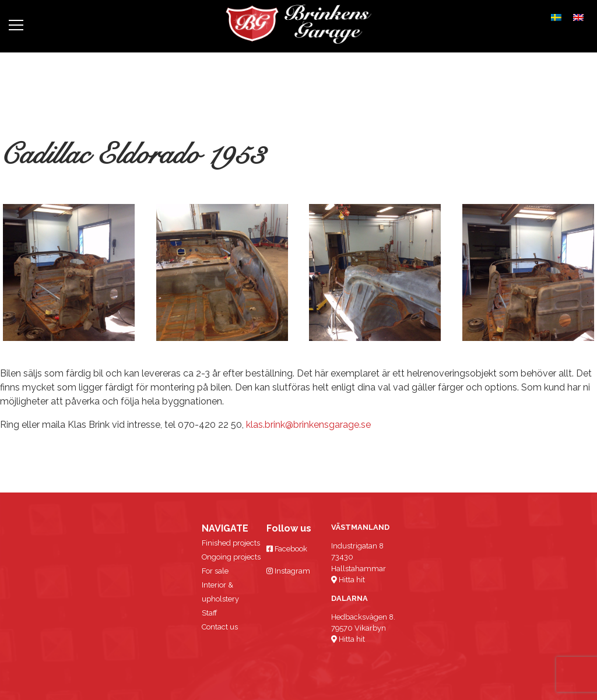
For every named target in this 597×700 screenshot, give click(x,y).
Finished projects (231, 543)
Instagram (288, 571)
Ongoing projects (231, 557)
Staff (209, 613)
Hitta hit (348, 580)
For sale (215, 571)
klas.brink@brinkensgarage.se (308, 425)
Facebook (287, 549)
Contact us (220, 627)
